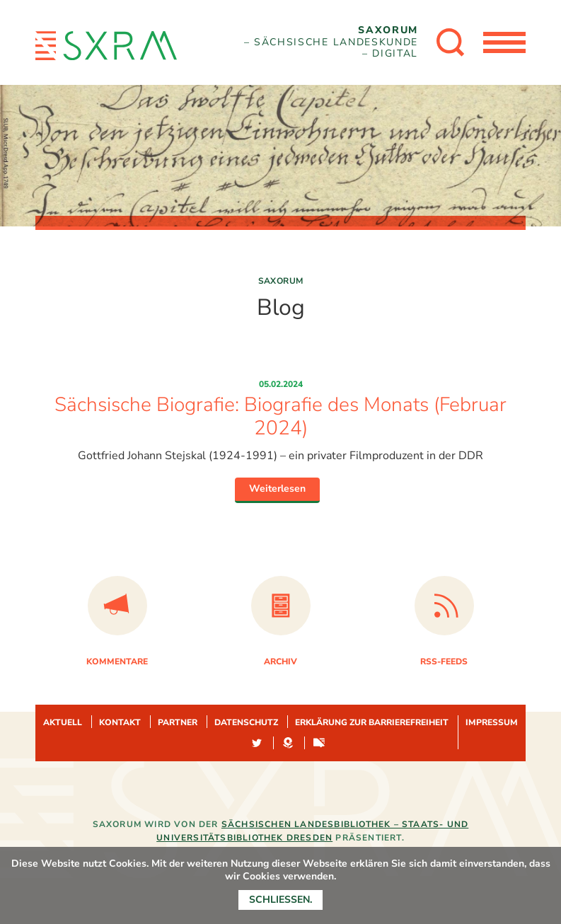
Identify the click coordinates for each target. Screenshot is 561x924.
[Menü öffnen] (504, 42)
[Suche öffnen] (451, 42)
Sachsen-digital (319, 744)
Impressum (492, 722)
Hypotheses (288, 744)
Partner (178, 722)
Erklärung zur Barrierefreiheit (372, 722)
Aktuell (63, 722)
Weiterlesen (277, 489)
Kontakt (120, 722)
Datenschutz (246, 722)
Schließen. (280, 900)
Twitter (257, 744)
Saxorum (281, 281)
